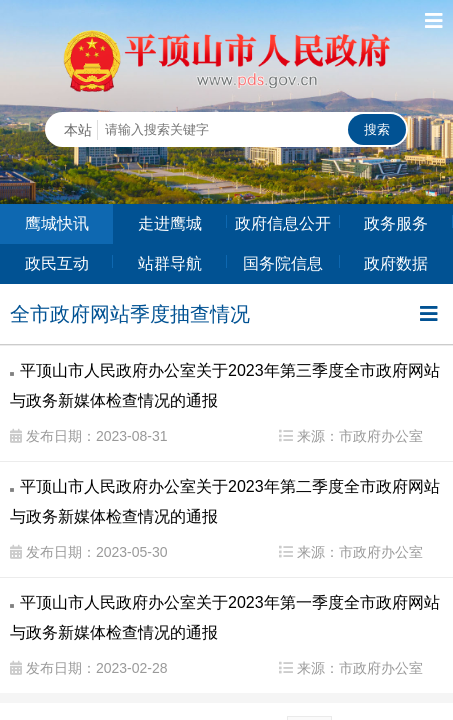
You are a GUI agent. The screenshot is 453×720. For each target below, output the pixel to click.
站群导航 (170, 263)
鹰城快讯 (57, 223)
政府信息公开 (283, 223)
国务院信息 (283, 263)
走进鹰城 (170, 223)
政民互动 (57, 263)
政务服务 (396, 223)
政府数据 (396, 263)
